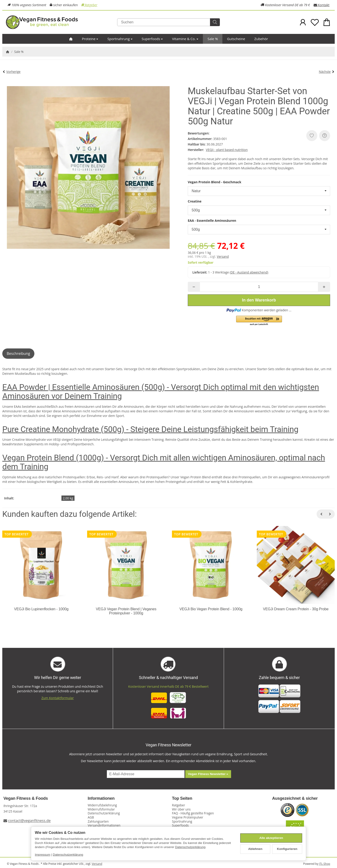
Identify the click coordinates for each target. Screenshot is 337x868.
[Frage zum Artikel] (325, 136)
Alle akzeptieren (271, 838)
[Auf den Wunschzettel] (312, 136)
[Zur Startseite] (60, 22)
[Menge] (259, 287)
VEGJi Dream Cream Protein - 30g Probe (296, 609)
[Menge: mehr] (324, 287)
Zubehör (261, 39)
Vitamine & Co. (185, 39)
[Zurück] (321, 514)
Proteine (90, 39)
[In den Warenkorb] (259, 300)
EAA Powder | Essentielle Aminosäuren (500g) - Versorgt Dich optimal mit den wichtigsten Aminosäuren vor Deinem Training (161, 392)
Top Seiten (182, 798)
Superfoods (152, 39)
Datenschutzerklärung (190, 847)
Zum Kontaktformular (58, 698)
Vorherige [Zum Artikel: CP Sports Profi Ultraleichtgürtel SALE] (12, 72)
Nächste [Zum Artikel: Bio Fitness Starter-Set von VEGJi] (326, 72)
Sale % (213, 39)
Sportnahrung (120, 39)
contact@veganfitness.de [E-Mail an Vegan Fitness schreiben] (29, 821)
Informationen (101, 798)
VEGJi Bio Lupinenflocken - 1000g (41, 609)
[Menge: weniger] (194, 287)
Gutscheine (236, 39)
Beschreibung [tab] (18, 353)
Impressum (43, 855)
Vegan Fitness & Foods (26, 798)
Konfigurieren (287, 849)
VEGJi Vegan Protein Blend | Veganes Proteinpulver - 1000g (126, 611)
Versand (223, 256)
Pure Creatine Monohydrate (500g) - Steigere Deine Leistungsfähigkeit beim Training (150, 429)
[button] (259, 321)
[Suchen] (168, 22)
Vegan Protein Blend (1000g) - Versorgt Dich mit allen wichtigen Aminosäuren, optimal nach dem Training (164, 462)
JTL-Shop (325, 864)
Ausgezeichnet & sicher (295, 798)
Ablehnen (255, 849)
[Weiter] (330, 514)
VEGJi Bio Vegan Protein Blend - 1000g (211, 609)
